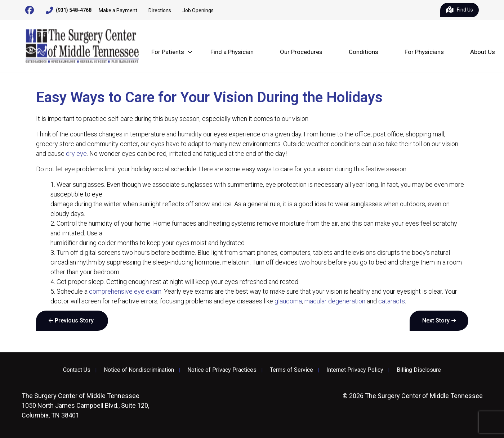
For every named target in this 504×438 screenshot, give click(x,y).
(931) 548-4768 (69, 10)
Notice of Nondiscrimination (139, 370)
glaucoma (288, 301)
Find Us (460, 10)
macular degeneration (335, 301)
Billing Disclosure (419, 370)
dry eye (76, 153)
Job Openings (198, 10)
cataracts (392, 301)
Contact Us (77, 370)
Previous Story (74, 320)
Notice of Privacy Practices (222, 370)
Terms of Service (291, 370)
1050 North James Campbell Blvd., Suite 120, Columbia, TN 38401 (85, 405)
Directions (160, 10)
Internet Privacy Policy (355, 370)
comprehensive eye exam (125, 291)
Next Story (436, 320)
